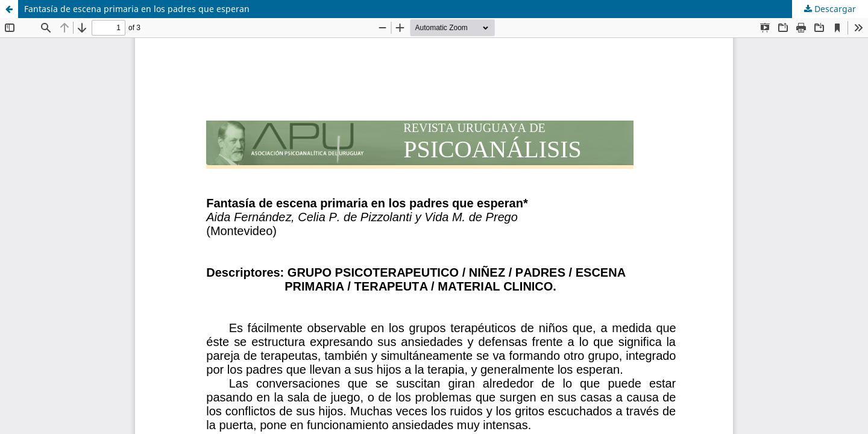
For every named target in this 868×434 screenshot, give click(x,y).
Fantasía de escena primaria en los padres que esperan (137, 9)
